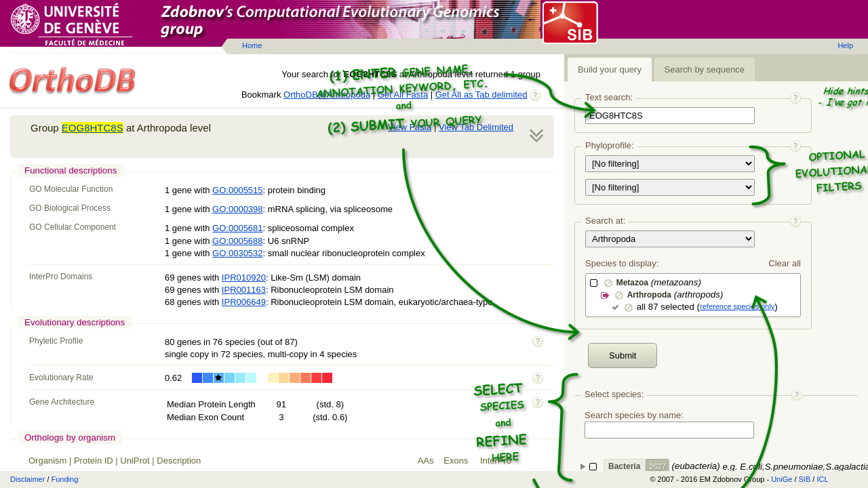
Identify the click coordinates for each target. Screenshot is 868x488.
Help (845, 45)
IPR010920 (244, 278)
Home (252, 45)
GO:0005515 (237, 190)
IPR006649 (244, 302)
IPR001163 (244, 290)
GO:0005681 (237, 228)
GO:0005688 (237, 241)
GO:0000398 (237, 209)
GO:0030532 (237, 253)
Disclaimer (27, 479)
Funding (65, 479)
